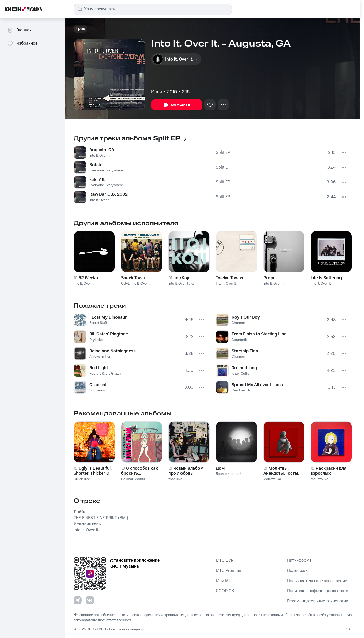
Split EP (223, 153)
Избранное (22, 43)
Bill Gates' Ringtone (109, 334)
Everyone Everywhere (106, 170)
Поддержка (298, 571)
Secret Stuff (98, 323)
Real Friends (241, 390)
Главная (19, 30)
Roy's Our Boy (246, 317)
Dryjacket (97, 340)
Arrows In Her (100, 357)
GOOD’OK (225, 591)
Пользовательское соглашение (317, 581)
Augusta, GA (102, 150)
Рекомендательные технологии (318, 601)
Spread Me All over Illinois (257, 385)
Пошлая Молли (133, 479)
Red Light (99, 368)
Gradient (98, 385)
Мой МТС (225, 581)
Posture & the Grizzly (105, 374)
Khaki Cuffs (240, 374)
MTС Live (224, 560)
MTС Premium (229, 571)
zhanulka (175, 479)
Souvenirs (97, 390)
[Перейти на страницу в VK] (90, 600)
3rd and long (244, 368)
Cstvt (125, 284)
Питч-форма (299, 560)
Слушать (177, 105)
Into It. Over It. (100, 156)
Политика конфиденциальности (318, 591)
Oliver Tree (82, 479)
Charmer (238, 323)
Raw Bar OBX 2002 (109, 194)
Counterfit (239, 340)
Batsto (96, 165)
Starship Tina (245, 351)
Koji (193, 284)
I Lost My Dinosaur (108, 317)
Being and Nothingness (113, 351)
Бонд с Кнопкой (229, 474)
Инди (157, 92)
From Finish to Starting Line (259, 334)
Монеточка (272, 479)
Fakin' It (97, 180)
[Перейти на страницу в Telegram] (78, 600)
